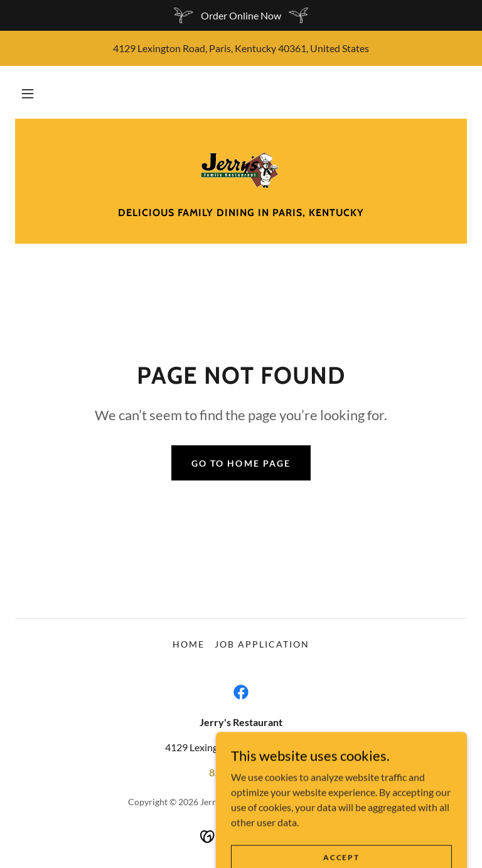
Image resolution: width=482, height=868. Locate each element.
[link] (241, 169)
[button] (28, 94)
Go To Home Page (241, 463)
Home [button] (189, 644)
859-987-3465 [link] (241, 772)
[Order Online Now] (241, 15)
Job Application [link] (262, 644)
